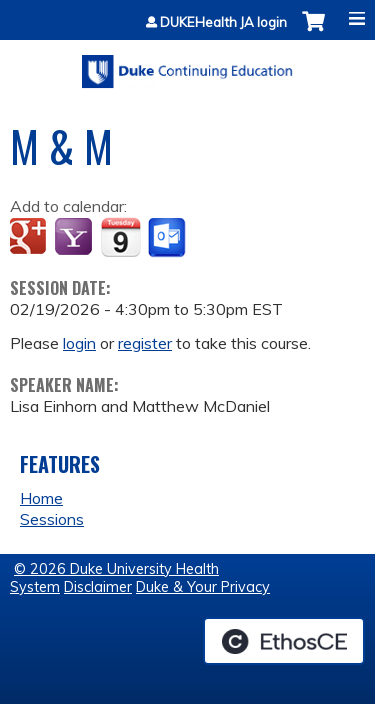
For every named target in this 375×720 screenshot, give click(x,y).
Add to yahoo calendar (75, 238)
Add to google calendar (30, 238)
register (145, 343)
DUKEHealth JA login (223, 22)
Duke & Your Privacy (203, 587)
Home (41, 498)
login (79, 343)
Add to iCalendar (120, 237)
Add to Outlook (168, 238)
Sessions (52, 519)
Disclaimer (98, 587)
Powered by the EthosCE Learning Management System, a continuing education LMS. (284, 641)
